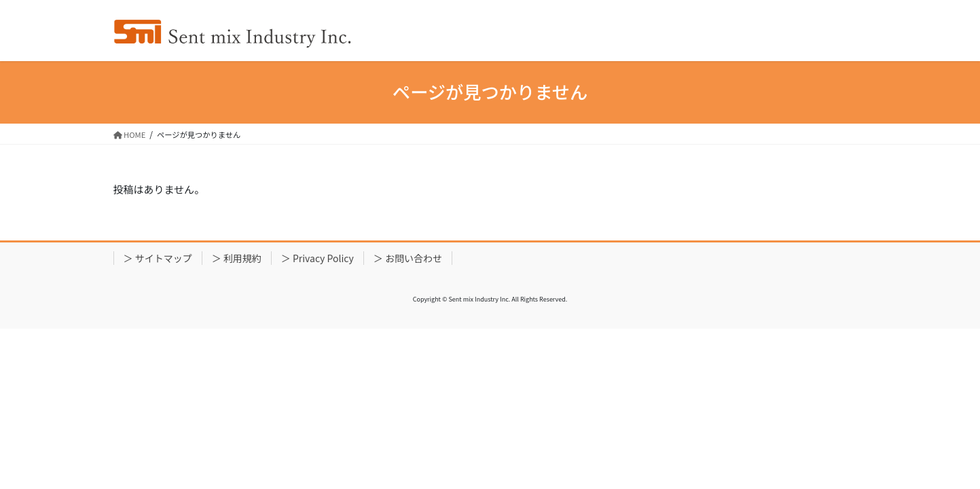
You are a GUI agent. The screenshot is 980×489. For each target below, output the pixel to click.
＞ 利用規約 (237, 258)
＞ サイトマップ (158, 258)
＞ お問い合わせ (408, 258)
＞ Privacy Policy (317, 258)
